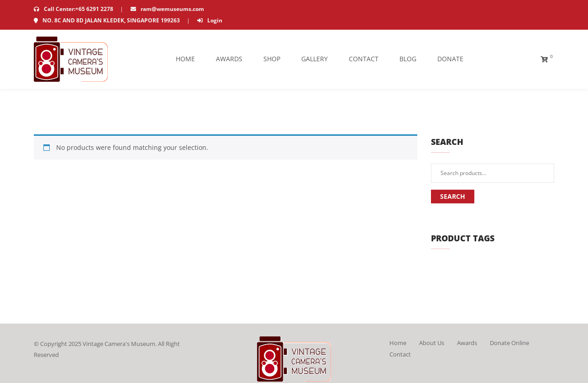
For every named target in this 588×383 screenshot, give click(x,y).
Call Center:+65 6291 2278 (74, 9)
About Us (432, 343)
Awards (229, 59)
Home (185, 59)
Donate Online (509, 343)
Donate (450, 59)
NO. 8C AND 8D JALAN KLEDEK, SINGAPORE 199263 (108, 20)
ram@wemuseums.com (167, 9)
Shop (272, 59)
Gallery (315, 59)
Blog (408, 59)
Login (210, 20)
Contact (364, 59)
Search (453, 196)
